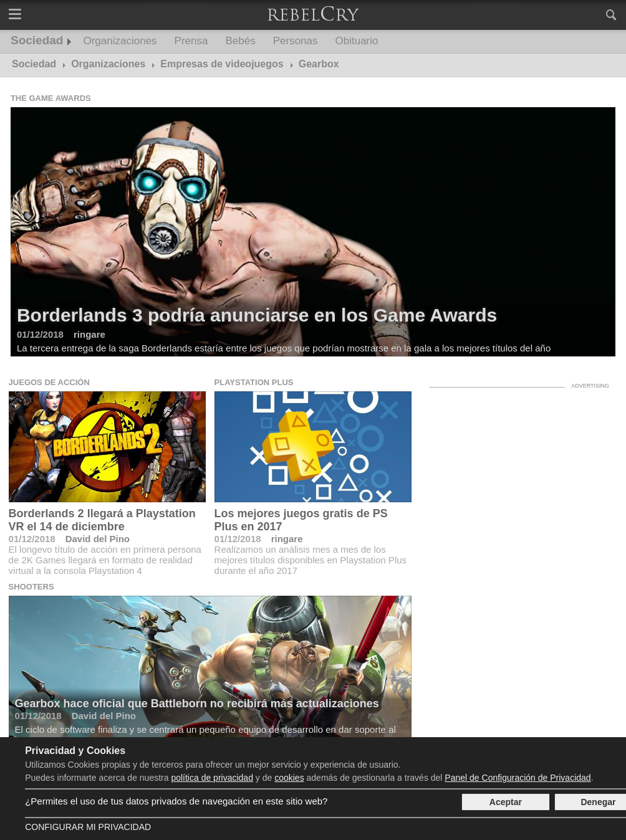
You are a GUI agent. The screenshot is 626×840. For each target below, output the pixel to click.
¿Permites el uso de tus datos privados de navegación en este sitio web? (176, 801)
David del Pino (98, 539)
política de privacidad (212, 778)
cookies (289, 778)
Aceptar (506, 802)
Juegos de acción (49, 382)
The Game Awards (51, 98)
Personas (296, 41)
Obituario (357, 41)
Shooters (31, 587)
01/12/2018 (32, 539)
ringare (287, 539)
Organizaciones (120, 41)
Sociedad (37, 40)
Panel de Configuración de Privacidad (518, 778)
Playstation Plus (254, 382)
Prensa (191, 41)
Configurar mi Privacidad (88, 827)
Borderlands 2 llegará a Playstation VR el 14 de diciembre (102, 520)
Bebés (240, 41)
